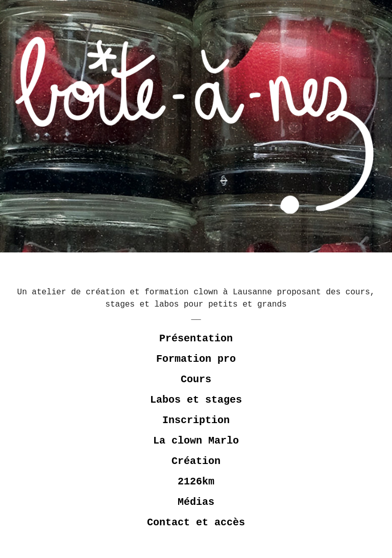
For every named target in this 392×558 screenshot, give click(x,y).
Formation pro (196, 359)
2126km (196, 482)
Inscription (196, 420)
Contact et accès (196, 522)
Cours (196, 379)
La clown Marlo (196, 441)
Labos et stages (196, 400)
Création (196, 461)
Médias (196, 502)
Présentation (196, 339)
